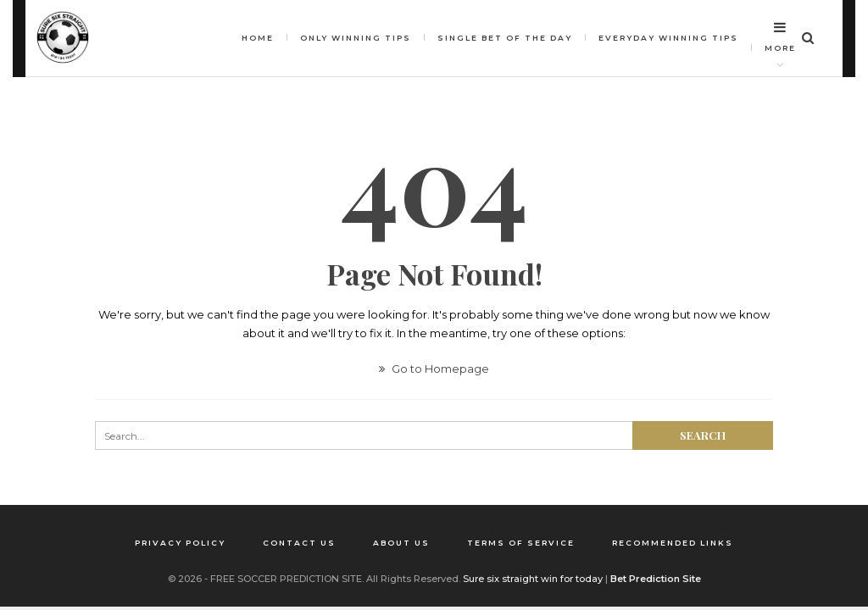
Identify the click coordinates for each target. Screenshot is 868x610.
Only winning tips (356, 38)
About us (401, 543)
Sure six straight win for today (533, 579)
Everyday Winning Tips (668, 38)
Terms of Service (521, 543)
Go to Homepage (434, 369)
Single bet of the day (505, 38)
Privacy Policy (180, 543)
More (780, 36)
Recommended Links (673, 543)
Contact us (299, 543)
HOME (258, 38)
